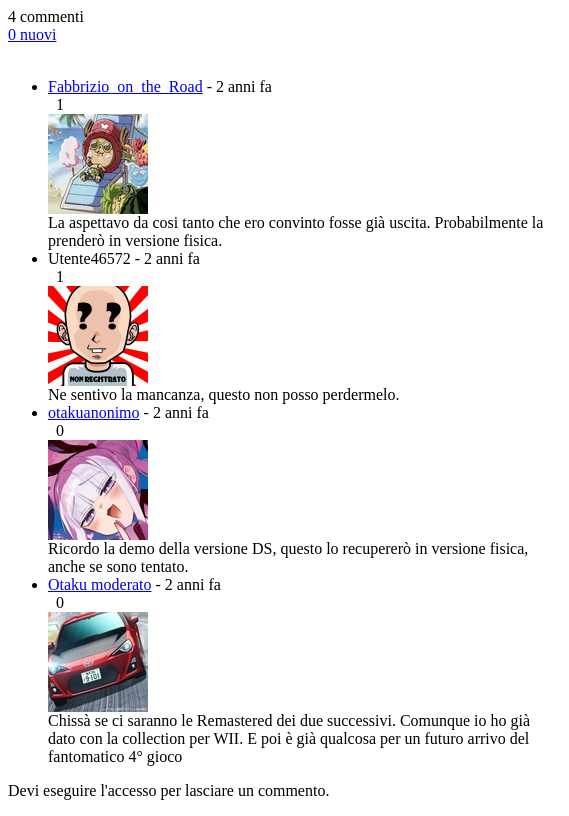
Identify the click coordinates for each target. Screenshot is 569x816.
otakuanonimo (94, 412)
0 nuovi (32, 34)
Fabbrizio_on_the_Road (125, 86)
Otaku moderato (100, 584)
